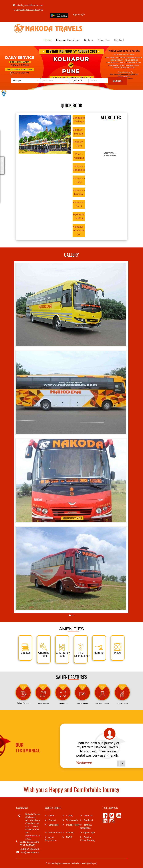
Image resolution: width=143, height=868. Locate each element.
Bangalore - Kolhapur (79, 120)
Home (48, 40)
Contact (119, 40)
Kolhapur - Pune (79, 180)
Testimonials (70, 820)
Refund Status (54, 832)
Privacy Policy (71, 825)
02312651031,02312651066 (28, 10)
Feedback (87, 820)
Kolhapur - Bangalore (79, 168)
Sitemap (68, 832)
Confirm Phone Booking (88, 839)
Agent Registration (51, 839)
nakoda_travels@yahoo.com (28, 5)
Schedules (52, 825)
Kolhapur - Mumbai (79, 192)
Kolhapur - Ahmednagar (79, 231)
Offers (50, 816)
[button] (122, 764)
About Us (104, 40)
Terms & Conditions (86, 826)
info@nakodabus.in (30, 852)
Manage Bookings (68, 40)
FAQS (67, 837)
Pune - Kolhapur (79, 156)
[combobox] (55, 81)
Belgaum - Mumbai (79, 132)
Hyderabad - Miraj (79, 216)
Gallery (89, 40)
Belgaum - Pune (79, 144)
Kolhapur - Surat (79, 204)
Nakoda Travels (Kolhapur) (84, 863)
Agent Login (79, 14)
